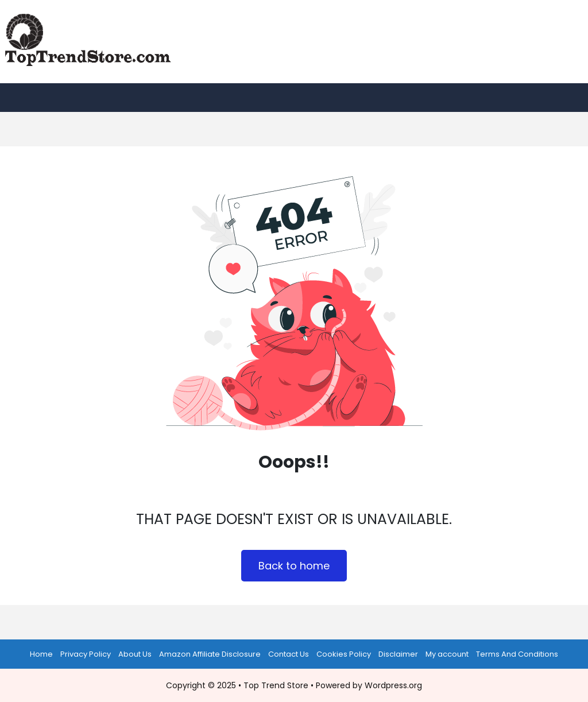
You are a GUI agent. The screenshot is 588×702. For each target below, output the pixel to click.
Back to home (294, 566)
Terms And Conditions (517, 654)
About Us (135, 654)
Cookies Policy (344, 654)
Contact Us (289, 654)
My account (447, 654)
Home (41, 654)
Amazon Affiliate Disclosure (210, 654)
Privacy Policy (86, 654)
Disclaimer (398, 654)
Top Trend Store (276, 685)
